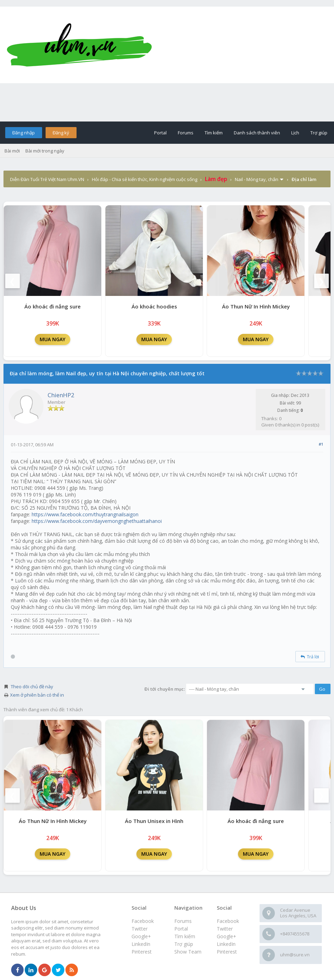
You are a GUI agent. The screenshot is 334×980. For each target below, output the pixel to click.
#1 (321, 444)
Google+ (226, 936)
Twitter (225, 929)
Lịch (295, 133)
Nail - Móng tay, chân (257, 179)
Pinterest (227, 952)
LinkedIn (226, 944)
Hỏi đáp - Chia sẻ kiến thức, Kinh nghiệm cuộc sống (145, 179)
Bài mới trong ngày (45, 151)
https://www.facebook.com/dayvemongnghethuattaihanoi (97, 521)
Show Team (188, 952)
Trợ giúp (319, 133)
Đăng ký (61, 133)
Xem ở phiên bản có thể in (37, 695)
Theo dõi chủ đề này (32, 687)
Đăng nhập (23, 133)
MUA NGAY (53, 339)
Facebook (228, 921)
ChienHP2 (61, 395)
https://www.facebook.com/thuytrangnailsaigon (85, 514)
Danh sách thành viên (257, 133)
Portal (160, 133)
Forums (186, 133)
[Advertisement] (167, 102)
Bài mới (12, 151)
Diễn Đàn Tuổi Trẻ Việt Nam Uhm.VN (47, 179)
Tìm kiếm (214, 133)
